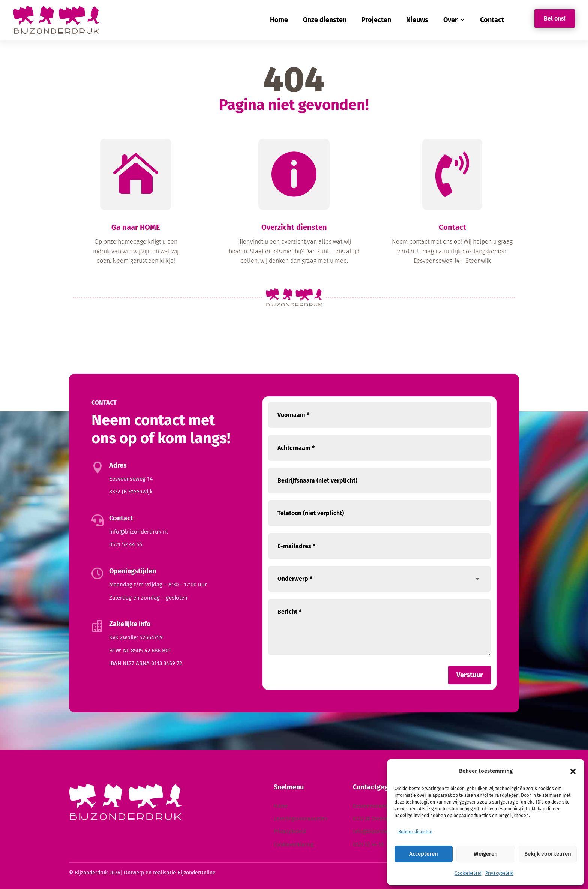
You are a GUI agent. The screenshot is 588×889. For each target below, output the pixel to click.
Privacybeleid (499, 873)
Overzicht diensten (294, 230)
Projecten (376, 20)
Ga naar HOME (136, 230)
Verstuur (469, 675)
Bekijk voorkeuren (548, 854)
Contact (492, 20)
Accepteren (424, 854)
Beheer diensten (415, 832)
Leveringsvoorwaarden (301, 819)
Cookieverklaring (294, 845)
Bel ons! (555, 19)
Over (450, 20)
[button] (573, 771)
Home (279, 20)
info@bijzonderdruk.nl (138, 532)
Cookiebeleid (468, 873)
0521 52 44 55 (126, 544)
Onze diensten (325, 20)
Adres (118, 465)
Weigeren (486, 854)
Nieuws (417, 20)
